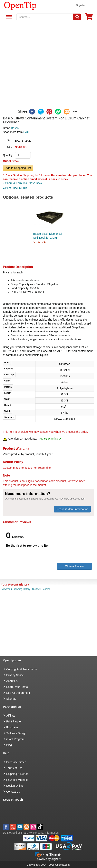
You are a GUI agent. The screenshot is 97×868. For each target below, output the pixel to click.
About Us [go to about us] (12, 681)
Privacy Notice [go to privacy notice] (15, 675)
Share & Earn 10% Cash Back (22, 183)
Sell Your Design (16, 733)
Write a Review (74, 566)
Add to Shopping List (18, 168)
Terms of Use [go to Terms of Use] (14, 768)
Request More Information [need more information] (72, 509)
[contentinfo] (20, 5)
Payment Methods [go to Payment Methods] (17, 780)
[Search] (77, 17)
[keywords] (45, 17)
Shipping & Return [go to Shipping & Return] (17, 774)
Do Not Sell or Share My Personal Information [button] (31, 833)
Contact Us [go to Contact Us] (13, 792)
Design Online (15, 786)
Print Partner (14, 721)
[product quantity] (23, 155)
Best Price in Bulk (15, 188)
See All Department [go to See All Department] (18, 693)
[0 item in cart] (89, 18)
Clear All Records (41, 589)
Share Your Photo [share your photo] (17, 687)
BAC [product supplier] (26, 132)
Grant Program (15, 739)
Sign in (80, 5)
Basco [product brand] (15, 128)
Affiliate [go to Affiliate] (11, 716)
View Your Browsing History (16, 589)
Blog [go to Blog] (9, 745)
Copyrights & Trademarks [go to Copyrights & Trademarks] (22, 669)
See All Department (8, 17)
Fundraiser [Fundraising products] (13, 727)
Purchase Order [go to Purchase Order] (16, 762)
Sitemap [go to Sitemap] (11, 699)
